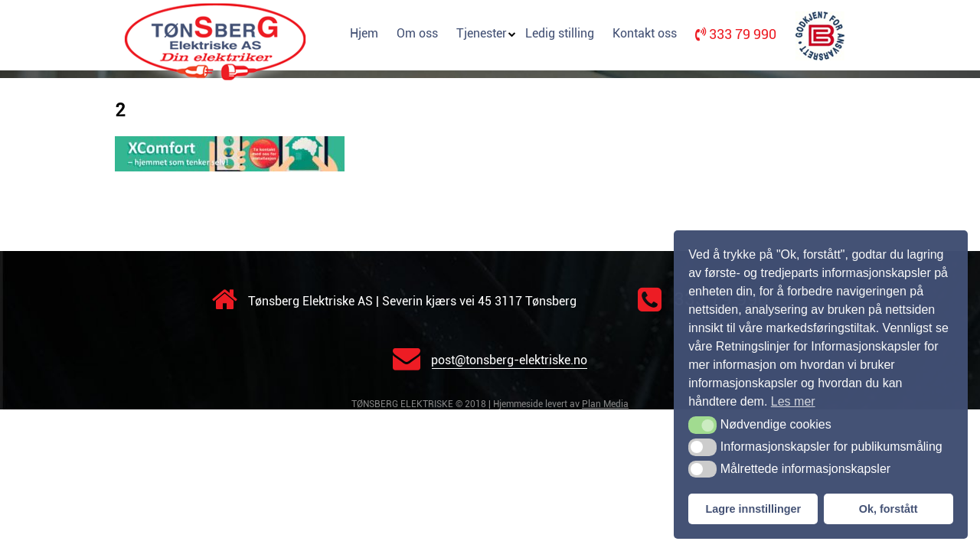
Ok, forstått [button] (889, 509)
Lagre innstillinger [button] (753, 509)
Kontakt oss (645, 33)
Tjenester (482, 33)
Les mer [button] (793, 401)
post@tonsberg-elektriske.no (490, 360)
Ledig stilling (560, 33)
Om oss (417, 33)
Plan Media (605, 404)
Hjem (364, 33)
